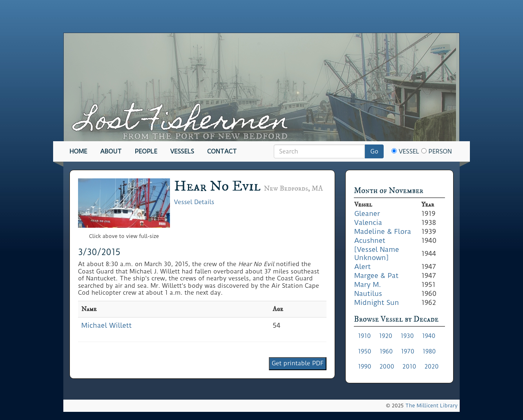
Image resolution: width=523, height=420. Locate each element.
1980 (429, 351)
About (111, 151)
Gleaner (367, 213)
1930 (407, 336)
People (146, 151)
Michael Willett (106, 325)
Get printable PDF (298, 363)
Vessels (182, 151)
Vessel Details (194, 202)
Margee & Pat (376, 276)
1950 (365, 351)
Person (437, 151)
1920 (386, 336)
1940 (429, 336)
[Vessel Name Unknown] (377, 253)
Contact (222, 151)
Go (374, 151)
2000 (387, 367)
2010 (409, 367)
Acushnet (370, 240)
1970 (408, 351)
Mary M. (368, 284)
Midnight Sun (377, 302)
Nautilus (368, 293)
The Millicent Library (431, 406)
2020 (432, 367)
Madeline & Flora (383, 231)
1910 (364, 336)
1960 (386, 351)
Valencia (368, 222)
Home (78, 151)
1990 (365, 367)
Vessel (405, 151)
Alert (362, 267)
